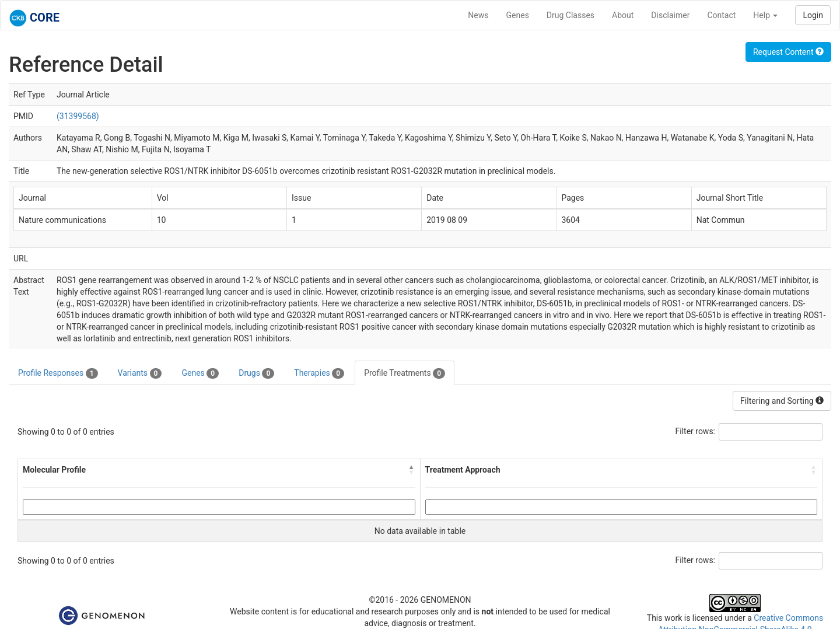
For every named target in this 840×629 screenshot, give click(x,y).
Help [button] (765, 15)
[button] (412, 470)
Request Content (788, 52)
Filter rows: (696, 431)
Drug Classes (570, 15)
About (623, 15)
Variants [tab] (140, 373)
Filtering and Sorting (782, 401)
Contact (721, 15)
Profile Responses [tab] (58, 373)
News (478, 15)
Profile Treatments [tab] (405, 373)
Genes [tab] (200, 373)
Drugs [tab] (256, 373)
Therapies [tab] (319, 373)
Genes (518, 15)
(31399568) (78, 116)
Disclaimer (670, 15)
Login (813, 15)
